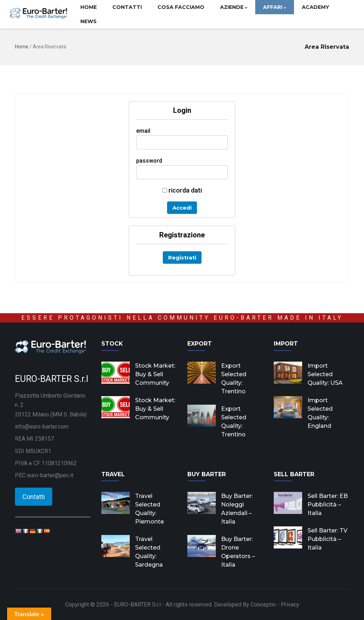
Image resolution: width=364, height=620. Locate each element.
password (149, 161)
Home (89, 7)
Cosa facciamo (181, 7)
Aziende (234, 7)
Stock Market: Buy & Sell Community (155, 374)
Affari (275, 7)
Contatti (127, 7)
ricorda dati (182, 190)
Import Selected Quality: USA (325, 374)
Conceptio (263, 605)
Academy (315, 7)
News (89, 21)
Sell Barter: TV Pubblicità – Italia (327, 539)
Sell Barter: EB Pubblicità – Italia (328, 505)
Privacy (290, 605)
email (143, 131)
